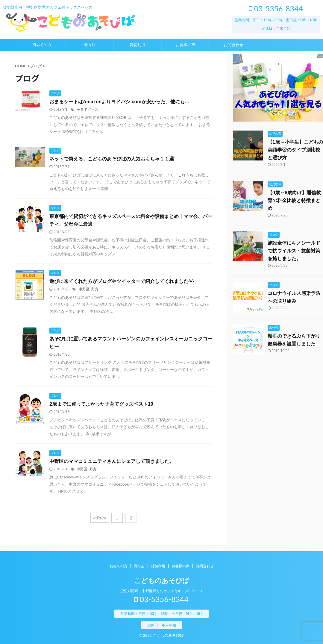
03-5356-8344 (276, 8)
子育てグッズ (87, 110)
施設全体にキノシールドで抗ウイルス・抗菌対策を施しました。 (294, 251)
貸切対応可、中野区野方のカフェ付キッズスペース (162, 591)
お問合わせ (233, 45)
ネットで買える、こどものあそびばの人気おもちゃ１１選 (112, 159)
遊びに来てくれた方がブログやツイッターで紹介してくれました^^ (122, 281)
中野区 (84, 289)
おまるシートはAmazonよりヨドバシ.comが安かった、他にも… (119, 102)
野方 (95, 289)
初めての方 (42, 45)
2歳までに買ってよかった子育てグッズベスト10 (101, 404)
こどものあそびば (162, 581)
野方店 (90, 45)
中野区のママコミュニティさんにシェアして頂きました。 (112, 461)
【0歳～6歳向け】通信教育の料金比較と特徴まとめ (294, 200)
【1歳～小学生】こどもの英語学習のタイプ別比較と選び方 (295, 150)
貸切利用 (137, 45)
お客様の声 (185, 45)
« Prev (100, 518)
